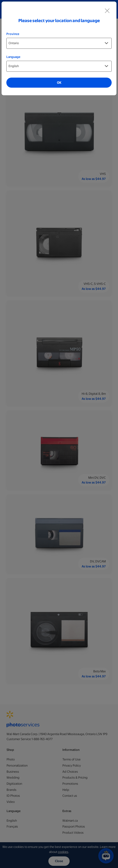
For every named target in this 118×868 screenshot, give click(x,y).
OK (59, 83)
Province (13, 34)
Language (13, 57)
